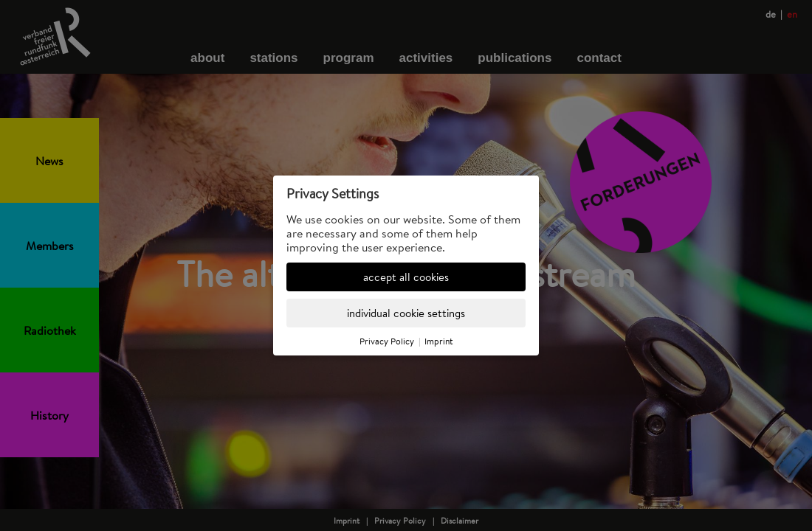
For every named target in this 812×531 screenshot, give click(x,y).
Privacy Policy (387, 341)
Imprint (439, 341)
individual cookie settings (406, 313)
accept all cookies (406, 277)
